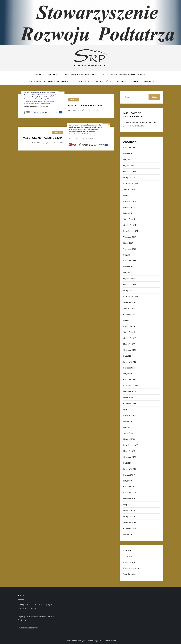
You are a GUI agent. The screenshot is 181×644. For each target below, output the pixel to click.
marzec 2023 (129, 326)
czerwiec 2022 (130, 350)
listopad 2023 (129, 290)
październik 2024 (131, 231)
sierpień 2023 (129, 308)
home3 (74, 100)
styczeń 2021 (129, 433)
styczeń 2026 (129, 165)
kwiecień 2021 (130, 415)
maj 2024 (127, 255)
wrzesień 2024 (130, 237)
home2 (58, 132)
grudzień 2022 (130, 338)
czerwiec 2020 (130, 457)
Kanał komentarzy (131, 568)
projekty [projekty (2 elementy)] (23, 608)
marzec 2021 (129, 421)
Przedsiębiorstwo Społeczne (81, 74)
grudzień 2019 (130, 487)
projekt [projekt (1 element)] (50, 604)
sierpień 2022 (129, 344)
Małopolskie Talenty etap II (89, 106)
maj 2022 (127, 356)
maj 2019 (127, 504)
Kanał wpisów (129, 562)
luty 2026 (127, 160)
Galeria (121, 81)
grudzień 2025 (130, 171)
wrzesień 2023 (130, 302)
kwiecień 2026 (130, 148)
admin (76, 110)
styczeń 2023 (129, 332)
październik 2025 (131, 183)
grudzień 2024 (130, 225)
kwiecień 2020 (130, 469)
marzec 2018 (129, 534)
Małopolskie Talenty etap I (43, 138)
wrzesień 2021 (130, 391)
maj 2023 (127, 320)
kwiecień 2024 (130, 261)
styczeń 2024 (129, 278)
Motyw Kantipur (109, 640)
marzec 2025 (129, 207)
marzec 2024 (129, 267)
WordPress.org (130, 574)
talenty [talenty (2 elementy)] (33, 608)
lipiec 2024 (128, 243)
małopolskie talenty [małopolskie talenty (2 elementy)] (27, 604)
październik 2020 (131, 445)
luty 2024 (127, 273)
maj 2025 (127, 195)
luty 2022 (127, 374)
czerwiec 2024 (130, 249)
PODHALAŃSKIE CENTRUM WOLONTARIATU (124, 74)
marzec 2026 (129, 154)
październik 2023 (131, 296)
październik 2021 (131, 386)
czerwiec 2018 (130, 528)
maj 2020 (127, 463)
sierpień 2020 (129, 451)
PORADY (149, 81)
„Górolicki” (85, 81)
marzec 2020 (129, 475)
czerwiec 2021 (130, 403)
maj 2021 (127, 409)
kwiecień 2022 (130, 362)
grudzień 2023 (130, 284)
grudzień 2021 (130, 380)
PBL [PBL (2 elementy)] (41, 604)
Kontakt (135, 81)
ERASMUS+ (54, 74)
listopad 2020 (129, 439)
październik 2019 (131, 493)
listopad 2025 (129, 177)
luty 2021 (127, 427)
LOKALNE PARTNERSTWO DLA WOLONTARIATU (50, 81)
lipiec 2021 (128, 397)
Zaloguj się (128, 556)
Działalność (104, 81)
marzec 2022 (129, 368)
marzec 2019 (129, 510)
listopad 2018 (129, 516)
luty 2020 (127, 481)
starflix (35, 628)
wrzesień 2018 (130, 522)
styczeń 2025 (129, 219)
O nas (39, 74)
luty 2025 (127, 213)
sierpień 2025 (129, 189)
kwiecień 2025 (130, 201)
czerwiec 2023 (130, 314)
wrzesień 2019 (130, 499)
